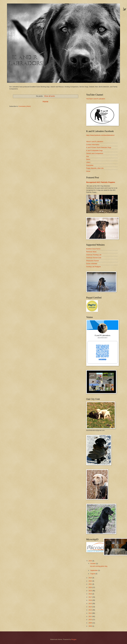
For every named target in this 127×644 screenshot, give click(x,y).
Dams (88, 159)
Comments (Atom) (25, 106)
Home (45, 102)
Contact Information (93, 145)
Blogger (74, 639)
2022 (90, 581)
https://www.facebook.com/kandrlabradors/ (100, 135)
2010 (90, 620)
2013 (90, 610)
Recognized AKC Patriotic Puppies (101, 182)
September (94, 570)
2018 (90, 594)
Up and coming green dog (99, 566)
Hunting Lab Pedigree (94, 267)
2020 (90, 587)
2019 (90, 591)
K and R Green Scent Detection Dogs (99, 147)
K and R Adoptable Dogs (94, 150)
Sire (88, 156)
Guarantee (90, 165)
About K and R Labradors (95, 141)
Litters (88, 162)
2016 (90, 600)
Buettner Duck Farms (93, 249)
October (93, 563)
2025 (90, 561)
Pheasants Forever (93, 261)
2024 (90, 578)
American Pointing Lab (94, 255)
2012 (90, 613)
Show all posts (49, 96)
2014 (90, 607)
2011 (90, 616)
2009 (90, 623)
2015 (90, 603)
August (93, 574)
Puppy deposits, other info (95, 168)
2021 (90, 584)
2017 (90, 597)
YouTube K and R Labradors (96, 99)
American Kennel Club (94, 258)
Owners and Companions (95, 153)
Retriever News (91, 252)
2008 (90, 626)
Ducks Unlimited (92, 264)
